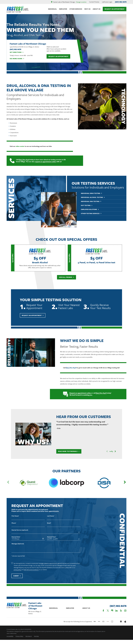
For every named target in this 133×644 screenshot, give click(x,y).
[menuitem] (10, 636)
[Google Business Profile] (112, 611)
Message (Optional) (18, 545)
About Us (86, 608)
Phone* (14, 524)
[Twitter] (108, 611)
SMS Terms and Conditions (31, 571)
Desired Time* (52, 538)
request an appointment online (45, 162)
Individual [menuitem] (52, 9)
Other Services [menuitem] (76, 9)
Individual (53, 608)
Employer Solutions (91, 209)
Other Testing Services (93, 213)
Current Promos (94, 2)
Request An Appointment (115, 9)
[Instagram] (125, 611)
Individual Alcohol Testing (94, 197)
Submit (17, 577)
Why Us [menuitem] (87, 9)
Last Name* (51, 517)
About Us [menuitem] (97, 9)
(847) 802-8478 (121, 2)
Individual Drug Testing (93, 193)
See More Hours (17, 59)
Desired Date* (16, 538)
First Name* (15, 517)
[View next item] (115, 451)
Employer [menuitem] (63, 9)
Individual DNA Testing (93, 201)
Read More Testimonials (68, 451)
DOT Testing (88, 205)
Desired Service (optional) (20, 532)
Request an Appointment (58, 56)
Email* (49, 524)
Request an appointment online (80, 393)
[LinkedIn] (116, 611)
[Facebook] (103, 611)
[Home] (18, 9)
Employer (70, 608)
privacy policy (17, 571)
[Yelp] (121, 611)
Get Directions (17, 52)
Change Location (81, 2)
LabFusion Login (107, 2)
